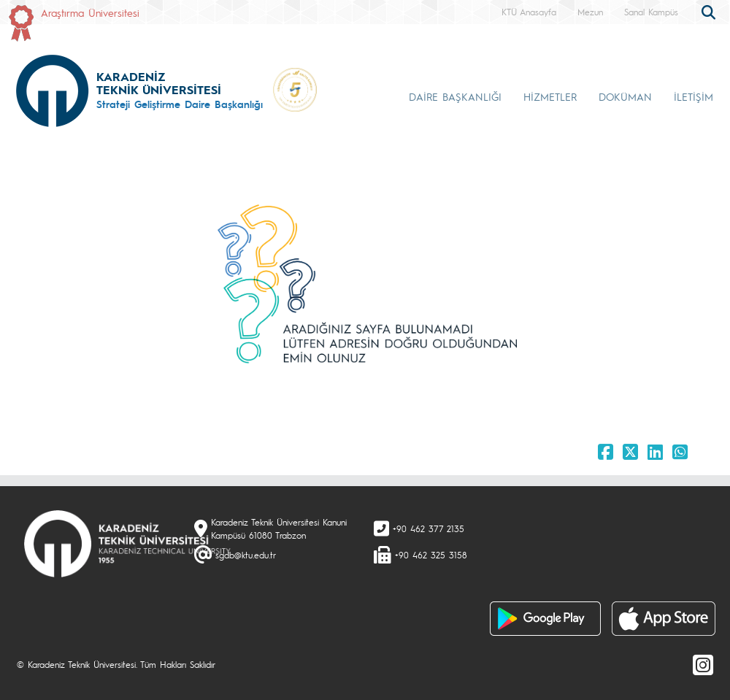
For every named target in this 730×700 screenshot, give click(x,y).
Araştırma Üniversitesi (90, 12)
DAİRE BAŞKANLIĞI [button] (455, 96)
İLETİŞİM (693, 96)
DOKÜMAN (625, 96)
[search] (710, 11)
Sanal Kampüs (651, 12)
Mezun (590, 12)
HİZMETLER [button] (550, 96)
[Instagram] (703, 664)
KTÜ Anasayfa (529, 12)
